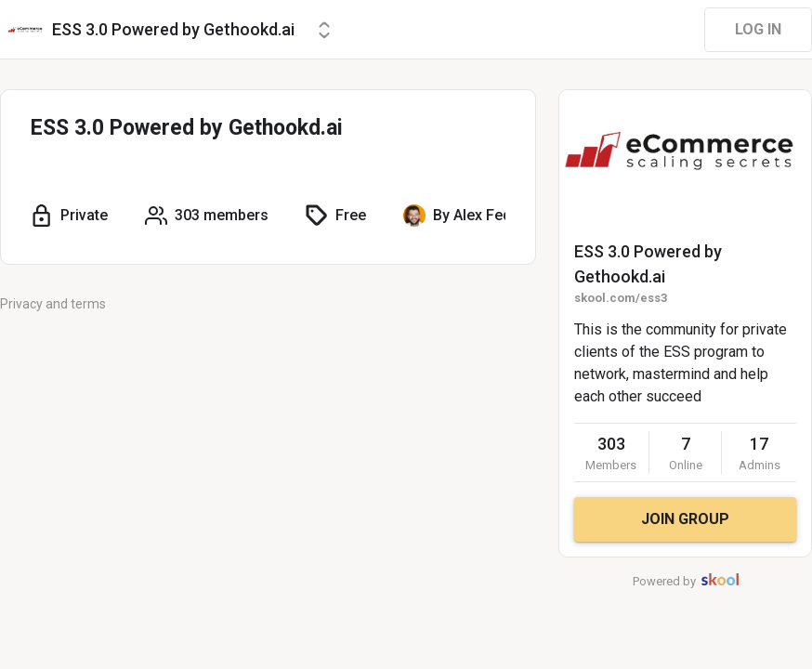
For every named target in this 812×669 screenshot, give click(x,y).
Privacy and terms (53, 304)
